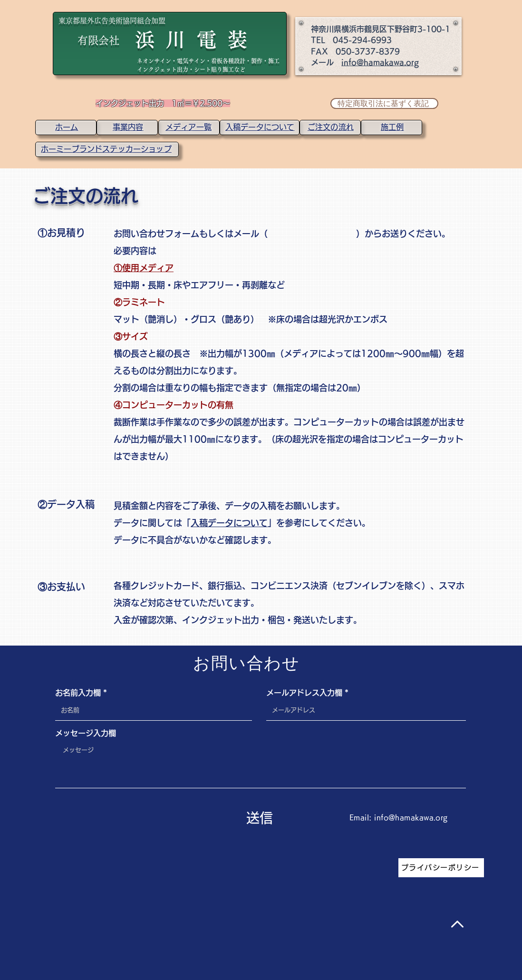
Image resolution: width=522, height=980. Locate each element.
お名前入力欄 (78, 693)
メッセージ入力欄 (86, 733)
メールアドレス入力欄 (304, 693)
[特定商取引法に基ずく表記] (384, 103)
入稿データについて (229, 523)
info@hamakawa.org (380, 62)
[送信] (260, 818)
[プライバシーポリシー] (441, 868)
